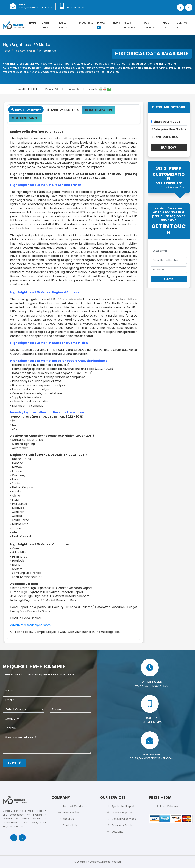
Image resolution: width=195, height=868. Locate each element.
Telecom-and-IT (25, 51)
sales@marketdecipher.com (35, 8)
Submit (14, 763)
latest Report (64, 25)
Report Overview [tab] (26, 110)
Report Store (45, 25)
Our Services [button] (150, 25)
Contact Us (183, 25)
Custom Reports (122, 813)
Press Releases (129, 25)
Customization (98, 110)
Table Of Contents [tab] (63, 110)
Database (118, 832)
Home (33, 23)
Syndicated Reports (124, 806)
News (117, 23)
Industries (86, 23)
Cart (102, 25)
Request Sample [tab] (25, 118)
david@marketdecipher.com (30, 625)
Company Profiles (122, 825)
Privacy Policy (71, 813)
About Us (167, 25)
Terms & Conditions (75, 806)
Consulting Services (124, 819)
